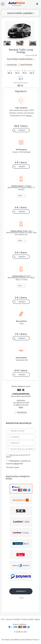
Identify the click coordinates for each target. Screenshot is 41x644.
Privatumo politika (27, 619)
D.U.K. (3, 619)
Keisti (21, 407)
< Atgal (21, 598)
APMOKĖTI (21, 591)
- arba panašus (31, 55)
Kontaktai (17, 619)
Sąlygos (37, 619)
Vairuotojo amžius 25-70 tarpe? (18, 456)
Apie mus (9, 619)
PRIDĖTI (22, 130)
